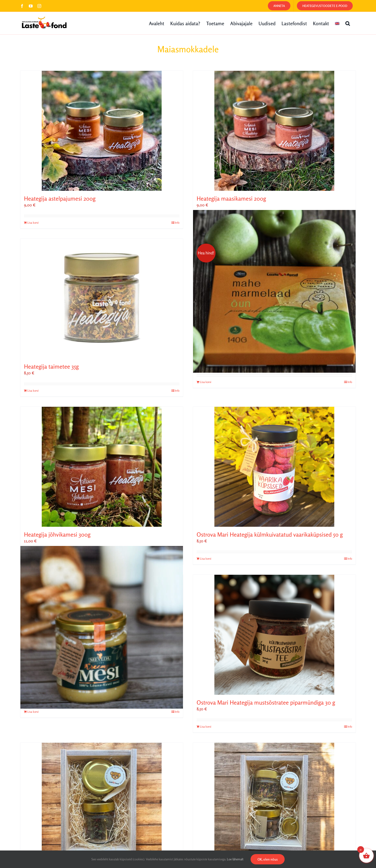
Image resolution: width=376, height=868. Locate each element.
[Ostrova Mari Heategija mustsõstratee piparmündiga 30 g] (274, 635)
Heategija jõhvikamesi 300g (57, 535)
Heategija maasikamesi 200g (231, 199)
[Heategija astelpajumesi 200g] (102, 131)
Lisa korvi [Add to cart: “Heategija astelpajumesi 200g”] (33, 223)
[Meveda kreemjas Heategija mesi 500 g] (102, 627)
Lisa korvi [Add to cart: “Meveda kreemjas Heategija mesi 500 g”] (33, 712)
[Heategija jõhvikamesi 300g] (102, 467)
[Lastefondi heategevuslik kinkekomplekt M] (274, 803)
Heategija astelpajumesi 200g (60, 199)
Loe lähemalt (235, 859)
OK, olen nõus (268, 859)
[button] (348, 23)
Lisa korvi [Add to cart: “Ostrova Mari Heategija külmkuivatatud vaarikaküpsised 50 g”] (206, 559)
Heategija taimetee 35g (51, 367)
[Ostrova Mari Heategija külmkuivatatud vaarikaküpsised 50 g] (274, 467)
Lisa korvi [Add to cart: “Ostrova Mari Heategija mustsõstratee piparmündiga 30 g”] (206, 727)
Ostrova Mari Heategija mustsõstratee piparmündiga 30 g (266, 703)
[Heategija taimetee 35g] (102, 299)
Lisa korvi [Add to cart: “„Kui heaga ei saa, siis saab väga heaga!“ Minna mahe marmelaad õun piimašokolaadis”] (206, 382)
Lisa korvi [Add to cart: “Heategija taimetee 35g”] (33, 391)
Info (177, 223)
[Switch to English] (337, 23)
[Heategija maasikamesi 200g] (274, 131)
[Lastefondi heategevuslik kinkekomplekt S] (102, 803)
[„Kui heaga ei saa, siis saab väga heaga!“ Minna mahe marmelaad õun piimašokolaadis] (274, 291)
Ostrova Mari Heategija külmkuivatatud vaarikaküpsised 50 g (270, 535)
